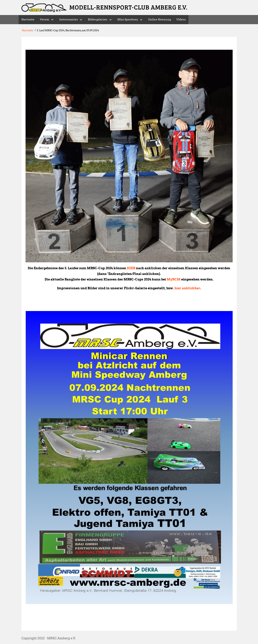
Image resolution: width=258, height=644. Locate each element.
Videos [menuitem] (181, 19)
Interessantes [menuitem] (69, 19)
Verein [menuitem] (45, 19)
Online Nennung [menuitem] (159, 19)
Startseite (28, 30)
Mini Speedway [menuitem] (128, 19)
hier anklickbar (187, 288)
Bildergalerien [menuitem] (98, 19)
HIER (131, 268)
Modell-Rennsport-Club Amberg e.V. (128, 7)
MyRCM (174, 279)
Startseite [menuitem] (28, 19)
